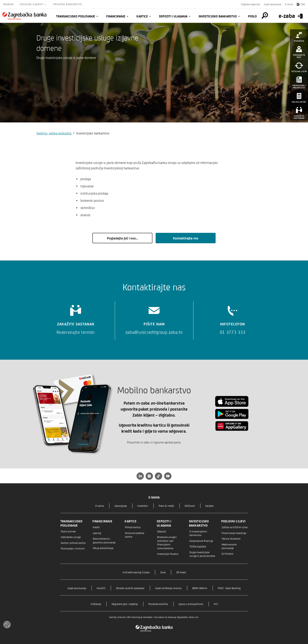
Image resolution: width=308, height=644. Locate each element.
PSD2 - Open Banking (229, 588)
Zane (163, 572)
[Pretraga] (265, 16)
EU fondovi (227, 554)
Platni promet (68, 531)
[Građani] (24, 16)
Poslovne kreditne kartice (135, 535)
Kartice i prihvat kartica (73, 543)
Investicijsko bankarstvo (218, 16)
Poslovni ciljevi (233, 521)
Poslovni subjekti (32, 4)
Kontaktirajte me (186, 238)
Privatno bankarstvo (68, 4)
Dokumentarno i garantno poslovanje (104, 540)
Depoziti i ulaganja (173, 16)
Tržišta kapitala (198, 546)
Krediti (96, 527)
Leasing (97, 533)
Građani (8, 4)
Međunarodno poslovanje (229, 546)
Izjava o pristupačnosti (191, 604)
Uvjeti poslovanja (272, 4)
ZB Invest (181, 572)
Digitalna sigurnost (251, 4)
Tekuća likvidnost (231, 539)
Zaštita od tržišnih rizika (235, 527)
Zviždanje (96, 604)
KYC (216, 604)
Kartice (142, 16)
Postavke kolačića (158, 604)
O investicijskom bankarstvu (198, 533)
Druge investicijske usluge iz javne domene (202, 554)
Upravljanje (121, 506)
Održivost (190, 506)
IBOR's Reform (200, 588)
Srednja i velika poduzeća (54, 133)
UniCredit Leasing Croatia (136, 572)
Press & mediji (166, 506)
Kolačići (101, 588)
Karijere (209, 506)
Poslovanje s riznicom (73, 548)
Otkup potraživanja (103, 548)
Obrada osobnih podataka (130, 588)
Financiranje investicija (234, 533)
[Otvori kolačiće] (7, 625)
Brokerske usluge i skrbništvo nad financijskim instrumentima (167, 542)
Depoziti (162, 531)
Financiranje (116, 16)
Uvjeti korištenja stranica (168, 588)
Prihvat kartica (133, 527)
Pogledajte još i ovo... (122, 238)
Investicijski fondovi (168, 554)
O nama (289, 4)
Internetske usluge (71, 537)
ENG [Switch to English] (301, 4)
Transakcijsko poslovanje (75, 16)
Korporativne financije (201, 541)
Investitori (143, 506)
